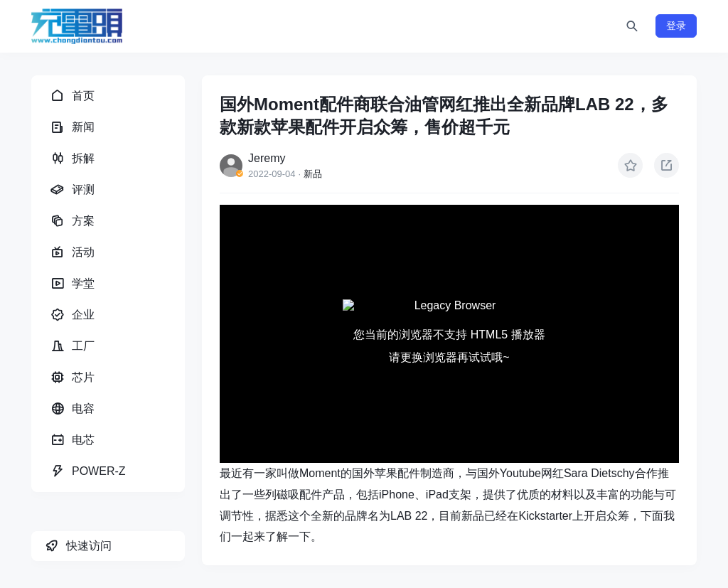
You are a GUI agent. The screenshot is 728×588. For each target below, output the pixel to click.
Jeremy (267, 158)
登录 (676, 26)
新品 (313, 174)
